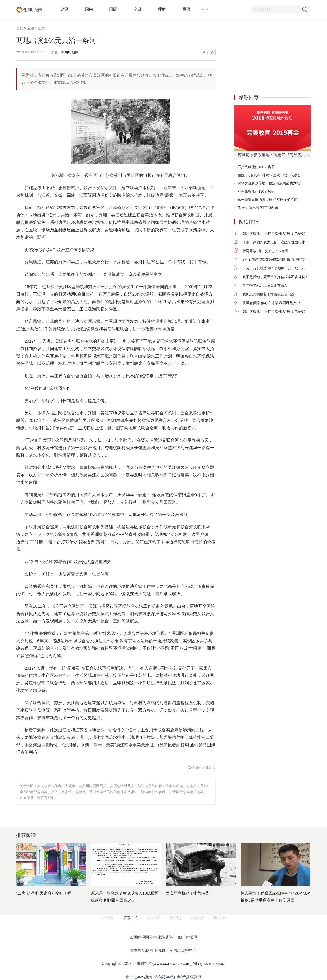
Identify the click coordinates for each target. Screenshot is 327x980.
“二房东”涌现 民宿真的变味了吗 (44, 893)
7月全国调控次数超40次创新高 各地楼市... (275, 259)
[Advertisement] (271, 56)
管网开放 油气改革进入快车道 (266, 251)
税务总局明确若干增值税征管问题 (269, 294)
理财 (162, 9)
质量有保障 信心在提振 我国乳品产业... (273, 303)
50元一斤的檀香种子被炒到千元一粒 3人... (275, 268)
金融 (137, 9)
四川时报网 (70, 52)
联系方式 (131, 918)
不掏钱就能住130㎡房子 (256, 167)
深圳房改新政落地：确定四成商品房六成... (270, 183)
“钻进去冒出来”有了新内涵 (258, 208)
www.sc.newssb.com (172, 964)
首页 (20, 28)
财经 (65, 9)
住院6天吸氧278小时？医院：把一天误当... (271, 175)
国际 (113, 9)
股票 (186, 9)
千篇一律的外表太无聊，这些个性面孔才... (275, 242)
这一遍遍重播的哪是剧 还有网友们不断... (269, 200)
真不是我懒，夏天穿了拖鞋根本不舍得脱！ (275, 277)
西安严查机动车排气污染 (188, 893)
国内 (89, 9)
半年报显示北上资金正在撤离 (265, 285)
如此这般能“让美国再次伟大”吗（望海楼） (275, 233)
